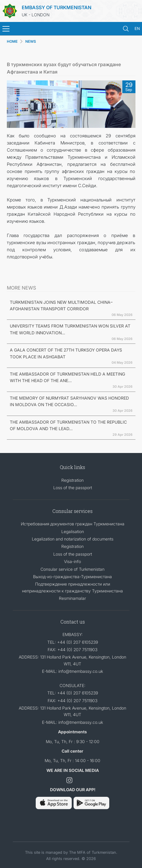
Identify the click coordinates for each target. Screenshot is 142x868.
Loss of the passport (73, 488)
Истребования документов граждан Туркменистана (73, 524)
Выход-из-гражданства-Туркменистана (72, 577)
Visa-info (72, 561)
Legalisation (73, 531)
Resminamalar (72, 598)
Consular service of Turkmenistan (72, 569)
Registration (72, 480)
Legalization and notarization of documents (73, 539)
